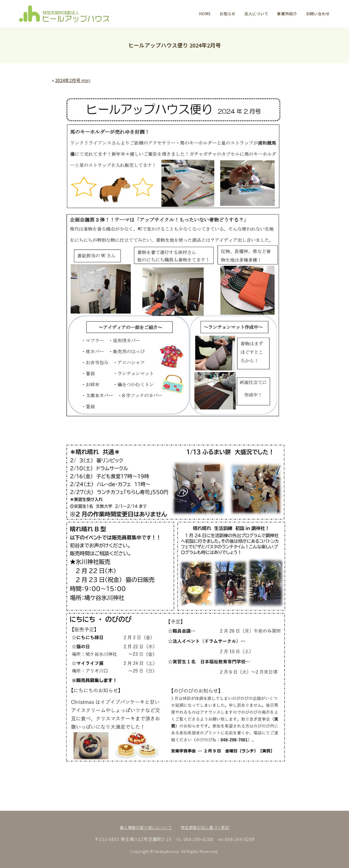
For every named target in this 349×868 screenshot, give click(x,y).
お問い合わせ (318, 14)
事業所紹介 (287, 14)
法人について (256, 14)
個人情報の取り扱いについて (146, 827)
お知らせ (228, 14)
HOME (205, 14)
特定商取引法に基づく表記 (205, 827)
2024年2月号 (73, 80)
